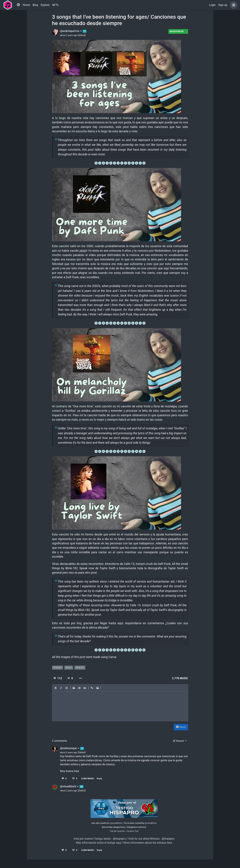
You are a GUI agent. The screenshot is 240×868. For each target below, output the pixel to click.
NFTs (55, 5)
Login (212, 5)
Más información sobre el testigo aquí (99, 843)
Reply (181, 727)
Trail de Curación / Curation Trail (124, 831)
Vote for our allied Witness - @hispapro (151, 839)
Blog (35, 5)
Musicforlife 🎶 (178, 31)
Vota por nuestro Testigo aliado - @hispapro (100, 839)
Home (26, 5)
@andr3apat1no (71, 31)
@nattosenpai (70, 748)
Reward (179, 741)
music (69, 668)
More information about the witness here (148, 843)
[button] (233, 5)
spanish (58, 668)
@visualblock (70, 786)
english (80, 668)
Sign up (223, 5)
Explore (45, 5)
